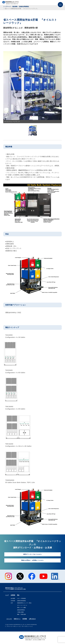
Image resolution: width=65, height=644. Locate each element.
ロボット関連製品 (22, 598)
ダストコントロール (22, 605)
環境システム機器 (22, 608)
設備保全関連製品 (22, 601)
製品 (18, 595)
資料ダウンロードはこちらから (32, 554)
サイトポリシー (26, 626)
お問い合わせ (32, 619)
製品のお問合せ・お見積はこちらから (32, 560)
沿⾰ (12, 603)
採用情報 (25, 619)
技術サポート (17, 619)
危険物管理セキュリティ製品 (24, 603)
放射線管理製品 (21, 610)
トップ (7, 595)
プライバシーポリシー (12, 626)
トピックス (9, 619)
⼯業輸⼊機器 (20, 612)
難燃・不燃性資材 (22, 614)
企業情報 (13, 595)
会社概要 (13, 598)
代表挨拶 (13, 601)
